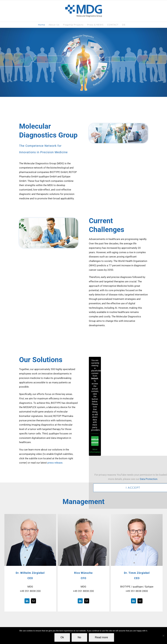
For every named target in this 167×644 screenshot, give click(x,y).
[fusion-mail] (33, 601)
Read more (101, 637)
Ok (62, 637)
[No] (163, 636)
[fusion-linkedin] (27, 601)
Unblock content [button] (95, 441)
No (79, 637)
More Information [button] (95, 451)
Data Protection (149, 479)
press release (55, 463)
